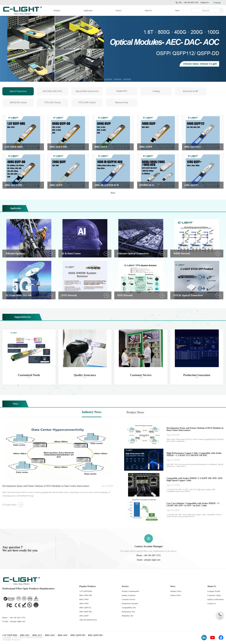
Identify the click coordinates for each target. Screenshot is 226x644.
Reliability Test (128, 616)
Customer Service (129, 599)
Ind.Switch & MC (191, 91)
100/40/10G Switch (18, 103)
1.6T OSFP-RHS (86, 591)
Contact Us (204, 3)
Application (88, 11)
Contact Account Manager (149, 546)
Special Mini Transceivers (87, 91)
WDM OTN (122, 91)
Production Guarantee (130, 604)
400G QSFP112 (85, 608)
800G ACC (37, 635)
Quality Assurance (129, 595)
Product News (135, 412)
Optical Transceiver (18, 91)
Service (119, 11)
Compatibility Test (129, 608)
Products (57, 11)
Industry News (92, 412)
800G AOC (63, 635)
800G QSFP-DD (86, 595)
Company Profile (214, 591)
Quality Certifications (215, 599)
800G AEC (25, 635)
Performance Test (128, 612)
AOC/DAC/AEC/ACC (53, 91)
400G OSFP (84, 604)
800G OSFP (84, 599)
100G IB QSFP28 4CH (88, 620)
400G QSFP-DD (86, 612)
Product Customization (130, 591)
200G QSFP (84, 616)
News (177, 11)
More (113, 193)
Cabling (156, 91)
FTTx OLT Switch (52, 103)
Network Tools (122, 103)
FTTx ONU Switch (87, 103)
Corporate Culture (214, 595)
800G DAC (50, 635)
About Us (148, 11)
